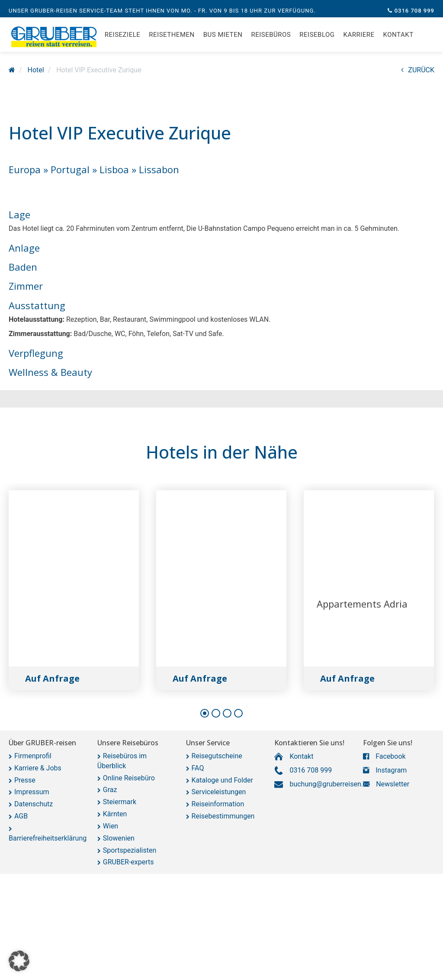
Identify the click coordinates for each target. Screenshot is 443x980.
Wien (111, 826)
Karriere (359, 39)
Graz (110, 790)
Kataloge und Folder (222, 780)
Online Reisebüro (129, 778)
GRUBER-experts (128, 862)
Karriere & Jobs (38, 768)
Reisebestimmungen (223, 816)
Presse (25, 780)
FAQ (198, 768)
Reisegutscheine (217, 756)
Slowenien (119, 838)
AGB (21, 816)
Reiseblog (317, 39)
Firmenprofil (33, 756)
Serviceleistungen (219, 792)
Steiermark (120, 802)
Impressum (32, 792)
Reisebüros (271, 39)
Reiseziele (122, 39)
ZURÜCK (418, 70)
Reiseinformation (218, 804)
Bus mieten (223, 39)
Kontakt (398, 39)
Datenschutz (34, 804)
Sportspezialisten (130, 850)
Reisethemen (172, 39)
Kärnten (115, 814)
